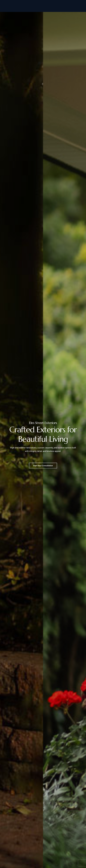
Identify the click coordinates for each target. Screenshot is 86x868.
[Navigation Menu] (80, 8)
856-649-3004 (43, 2)
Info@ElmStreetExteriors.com (68, 2)
